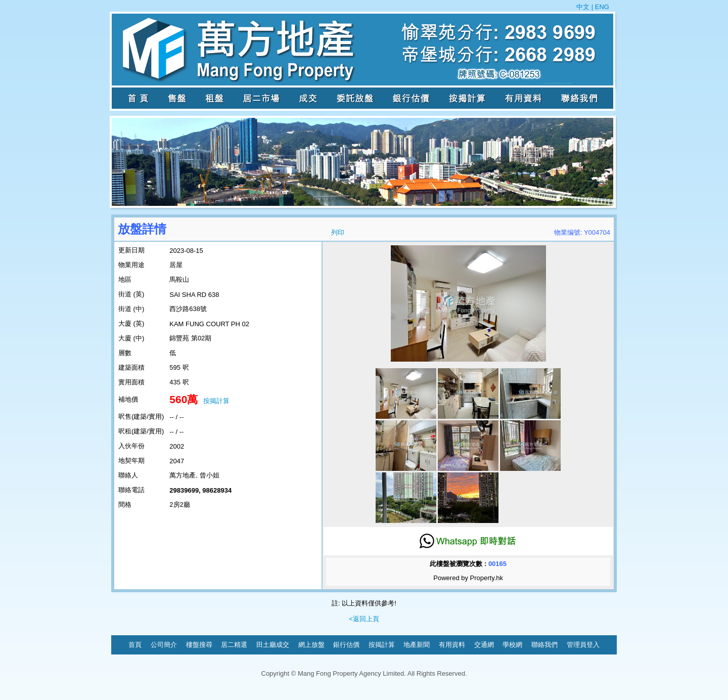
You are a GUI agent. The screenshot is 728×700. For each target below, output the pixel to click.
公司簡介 (164, 645)
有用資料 (452, 645)
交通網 (484, 645)
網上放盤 (311, 645)
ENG (601, 7)
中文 (584, 7)
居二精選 (234, 645)
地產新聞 (417, 645)
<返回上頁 (364, 619)
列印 (338, 232)
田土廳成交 (273, 645)
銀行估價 (346, 645)
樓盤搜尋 (199, 645)
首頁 (135, 645)
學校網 (512, 645)
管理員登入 (583, 645)
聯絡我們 (544, 645)
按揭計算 (216, 401)
